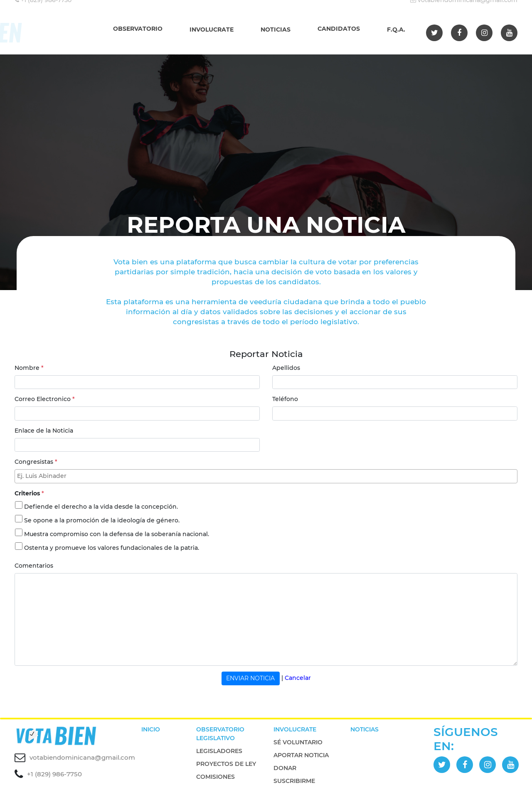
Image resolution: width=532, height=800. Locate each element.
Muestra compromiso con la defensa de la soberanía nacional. (117, 534)
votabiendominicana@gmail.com (82, 757)
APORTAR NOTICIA (301, 755)
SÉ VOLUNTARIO (298, 742)
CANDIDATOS (339, 29)
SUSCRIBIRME (294, 781)
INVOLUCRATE (212, 30)
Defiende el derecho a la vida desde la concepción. (101, 507)
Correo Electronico (45, 399)
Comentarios (34, 566)
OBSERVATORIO (138, 29)
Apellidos (286, 368)
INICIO (151, 729)
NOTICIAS (276, 30)
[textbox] (268, 476)
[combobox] (266, 476)
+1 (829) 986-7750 (54, 774)
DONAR (285, 768)
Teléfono (285, 399)
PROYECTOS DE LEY (226, 764)
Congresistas (36, 462)
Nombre (29, 368)
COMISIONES (216, 777)
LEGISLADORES (219, 751)
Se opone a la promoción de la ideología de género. (102, 520)
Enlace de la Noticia (44, 431)
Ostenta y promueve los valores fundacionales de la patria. (112, 548)
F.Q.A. (396, 30)
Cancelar (298, 678)
